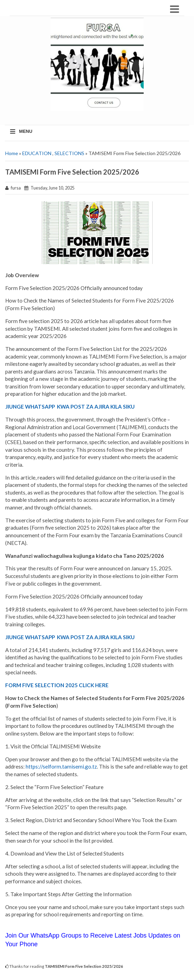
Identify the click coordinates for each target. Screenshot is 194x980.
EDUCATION (37, 153)
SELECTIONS (69, 153)
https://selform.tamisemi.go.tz (61, 766)
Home (12, 153)
